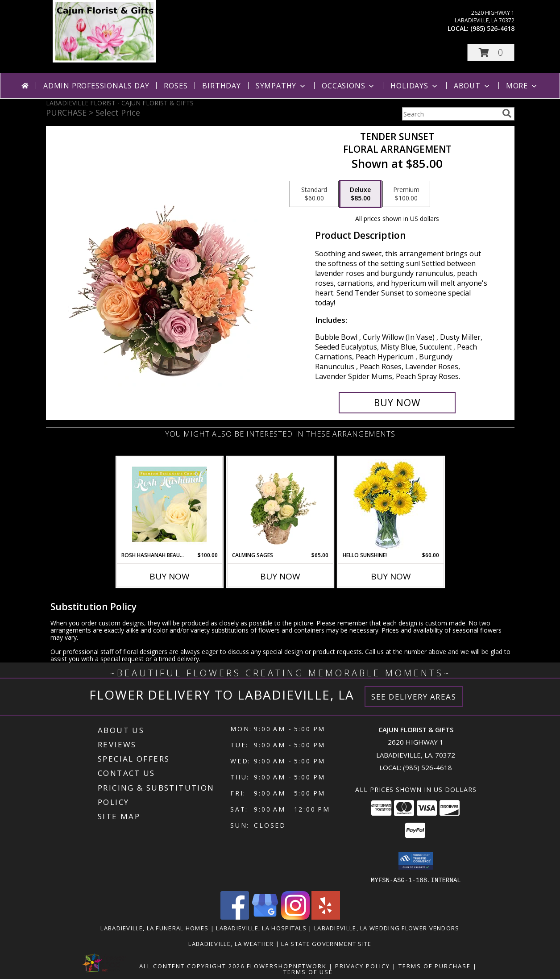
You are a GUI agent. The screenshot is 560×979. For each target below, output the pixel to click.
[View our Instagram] (295, 917)
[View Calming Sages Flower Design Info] (280, 504)
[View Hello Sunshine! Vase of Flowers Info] (391, 504)
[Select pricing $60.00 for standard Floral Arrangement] (314, 194)
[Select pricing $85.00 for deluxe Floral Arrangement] (360, 194)
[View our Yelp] (326, 917)
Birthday (221, 86)
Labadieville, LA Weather (231, 943)
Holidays (415, 86)
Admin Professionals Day (96, 86)
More (522, 86)
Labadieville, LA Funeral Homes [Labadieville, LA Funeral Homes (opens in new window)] (154, 928)
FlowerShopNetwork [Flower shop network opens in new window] (287, 966)
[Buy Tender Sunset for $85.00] (397, 403)
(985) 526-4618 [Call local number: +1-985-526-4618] (492, 28)
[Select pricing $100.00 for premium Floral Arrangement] (406, 194)
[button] (491, 52)
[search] (507, 113)
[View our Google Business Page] (265, 917)
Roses (176, 86)
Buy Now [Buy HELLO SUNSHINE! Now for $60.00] (391, 576)
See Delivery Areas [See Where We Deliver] (414, 697)
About (473, 86)
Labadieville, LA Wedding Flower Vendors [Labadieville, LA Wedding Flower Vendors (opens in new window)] (387, 928)
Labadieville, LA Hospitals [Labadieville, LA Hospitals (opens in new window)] (261, 928)
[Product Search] (450, 114)
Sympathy (281, 86)
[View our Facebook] (235, 917)
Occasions (349, 86)
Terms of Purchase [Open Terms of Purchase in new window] (435, 966)
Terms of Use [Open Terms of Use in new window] (308, 971)
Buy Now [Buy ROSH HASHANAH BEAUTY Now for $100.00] (170, 576)
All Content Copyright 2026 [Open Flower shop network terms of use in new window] (192, 966)
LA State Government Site (326, 943)
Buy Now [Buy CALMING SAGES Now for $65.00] (280, 576)
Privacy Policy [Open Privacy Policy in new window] (363, 966)
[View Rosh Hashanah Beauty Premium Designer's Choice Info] (169, 504)
